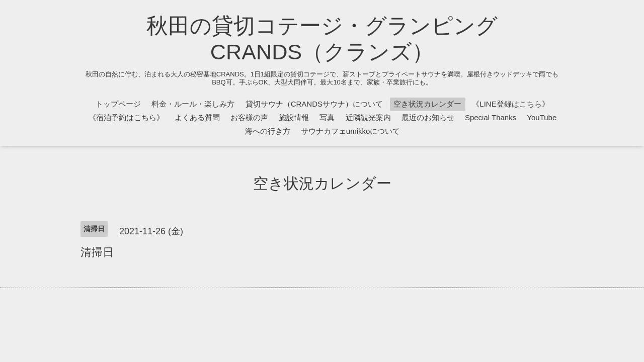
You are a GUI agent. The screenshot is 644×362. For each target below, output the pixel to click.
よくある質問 (197, 117)
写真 (327, 117)
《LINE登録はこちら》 (510, 104)
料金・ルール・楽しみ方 (193, 104)
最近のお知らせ (428, 117)
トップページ (118, 104)
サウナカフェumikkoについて (351, 131)
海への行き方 (268, 131)
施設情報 (294, 117)
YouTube (542, 117)
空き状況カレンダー (427, 104)
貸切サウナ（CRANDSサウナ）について (314, 104)
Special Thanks (491, 117)
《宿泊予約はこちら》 (126, 117)
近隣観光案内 (368, 117)
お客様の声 (249, 117)
